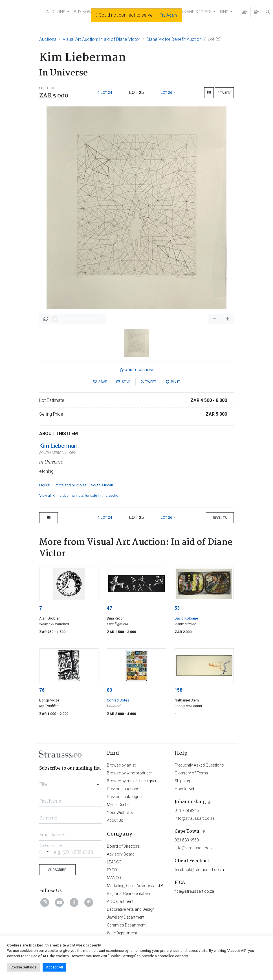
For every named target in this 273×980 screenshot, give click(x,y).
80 (109, 690)
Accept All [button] (54, 967)
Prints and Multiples (71, 485)
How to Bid (184, 789)
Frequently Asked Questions (199, 765)
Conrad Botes (118, 700)
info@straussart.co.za (195, 818)
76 (42, 690)
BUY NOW (83, 12)
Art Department (120, 901)
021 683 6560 (187, 840)
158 (178, 690)
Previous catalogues (125, 797)
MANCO (114, 878)
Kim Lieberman (58, 446)
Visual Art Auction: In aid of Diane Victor (101, 39)
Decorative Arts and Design (131, 909)
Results (224, 93)
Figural (45, 485)
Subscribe (57, 870)
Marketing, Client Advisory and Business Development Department (165, 886)
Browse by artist (121, 765)
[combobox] (70, 783)
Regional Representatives (129, 894)
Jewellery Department (126, 917)
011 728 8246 (187, 810)
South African (102, 485)
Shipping (182, 781)
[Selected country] (45, 852)
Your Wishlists (120, 812)
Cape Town (187, 831)
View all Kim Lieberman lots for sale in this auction (80, 495)
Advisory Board (121, 854)
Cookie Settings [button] (23, 967)
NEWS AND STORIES (193, 12)
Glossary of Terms (191, 773)
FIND (224, 12)
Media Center (118, 805)
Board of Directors (123, 846)
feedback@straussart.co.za (199, 870)
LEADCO (114, 862)
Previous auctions (123, 789)
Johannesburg (190, 802)
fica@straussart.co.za (194, 891)
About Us (115, 820)
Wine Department (122, 933)
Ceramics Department (126, 925)
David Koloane (186, 618)
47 (109, 608)
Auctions (48, 39)
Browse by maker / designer (132, 781)
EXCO (112, 870)
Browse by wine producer (129, 773)
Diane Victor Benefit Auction (174, 39)
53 (177, 608)
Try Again (168, 15)
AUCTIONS (56, 12)
